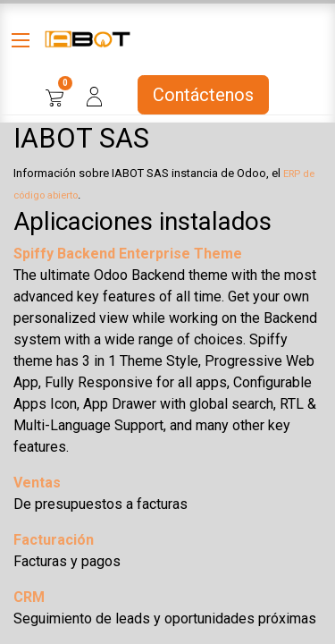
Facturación (54, 540)
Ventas (37, 483)
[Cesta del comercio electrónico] (54, 95)
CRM (29, 597)
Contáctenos (203, 95)
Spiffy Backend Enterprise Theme (128, 254)
